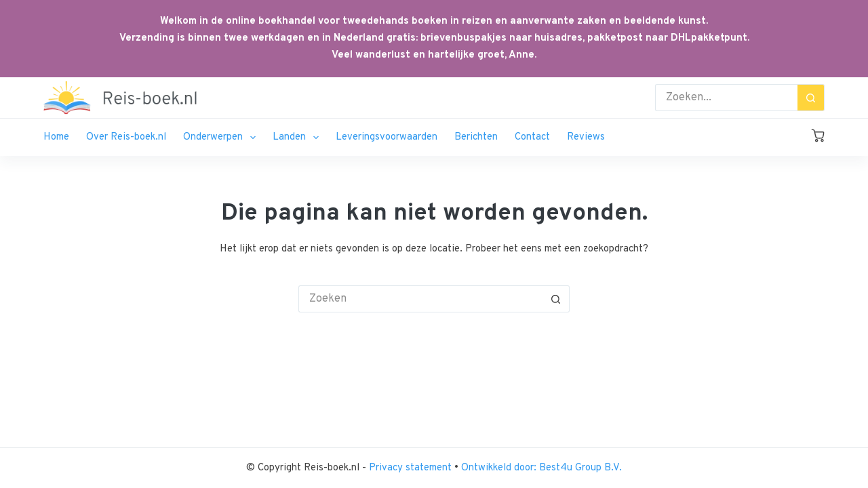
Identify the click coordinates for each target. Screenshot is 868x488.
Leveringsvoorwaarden (387, 137)
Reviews (586, 137)
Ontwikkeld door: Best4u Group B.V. (541, 468)
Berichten (476, 137)
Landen (298, 138)
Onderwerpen (222, 138)
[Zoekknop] (811, 98)
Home (56, 137)
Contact (532, 137)
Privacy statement (412, 468)
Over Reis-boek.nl (126, 137)
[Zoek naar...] (726, 98)
